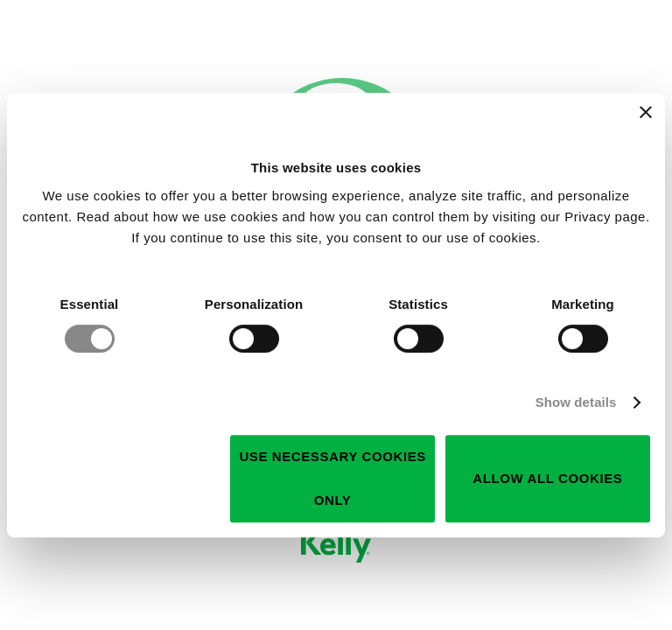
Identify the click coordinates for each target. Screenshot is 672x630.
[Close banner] (646, 112)
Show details (576, 402)
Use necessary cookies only (332, 478)
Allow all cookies (547, 478)
